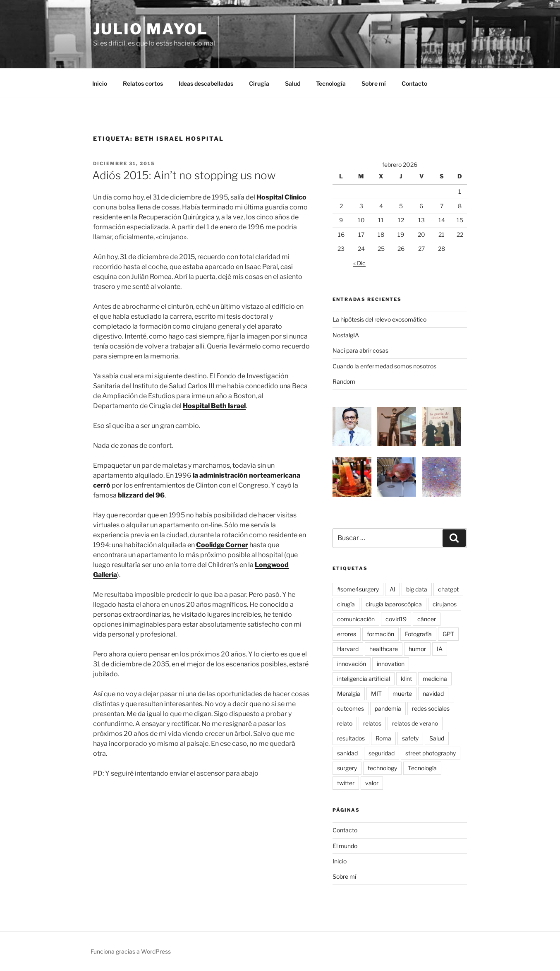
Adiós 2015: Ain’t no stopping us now (184, 175)
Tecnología (331, 83)
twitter (346, 783)
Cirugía (259, 83)
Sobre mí (374, 83)
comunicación (356, 619)
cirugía (346, 604)
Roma (383, 738)
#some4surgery (358, 589)
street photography (431, 753)
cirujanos (445, 604)
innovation (391, 664)
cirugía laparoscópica (394, 604)
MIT (376, 693)
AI (392, 589)
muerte (402, 693)
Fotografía (418, 634)
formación (381, 634)
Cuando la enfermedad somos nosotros (384, 366)
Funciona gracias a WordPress (131, 951)
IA (440, 649)
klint (406, 679)
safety (410, 738)
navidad (433, 693)
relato (345, 723)
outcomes (351, 708)
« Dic (359, 263)
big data (417, 589)
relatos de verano (415, 723)
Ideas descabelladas (206, 83)
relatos (372, 723)
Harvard (348, 649)
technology (382, 768)
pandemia (388, 708)
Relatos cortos (143, 83)
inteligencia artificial (364, 679)
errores (347, 634)
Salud (293, 83)
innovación (352, 664)
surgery (347, 768)
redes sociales (431, 708)
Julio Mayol (151, 29)
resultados (351, 738)
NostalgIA (346, 335)
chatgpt (448, 589)
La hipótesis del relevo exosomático (379, 319)
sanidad (347, 753)
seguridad (382, 753)
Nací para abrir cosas (360, 350)
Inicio (100, 83)
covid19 (396, 619)
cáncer (427, 619)
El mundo (345, 846)
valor (372, 783)
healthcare (384, 649)
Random (344, 381)
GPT (448, 634)
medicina (435, 679)
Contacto (414, 83)
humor (417, 649)
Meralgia (349, 693)
